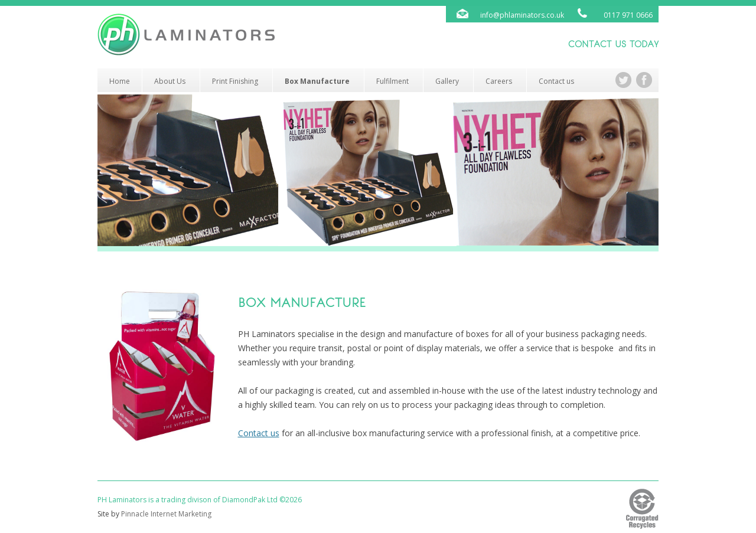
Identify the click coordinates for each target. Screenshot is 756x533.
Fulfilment (392, 81)
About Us (170, 81)
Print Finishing (235, 81)
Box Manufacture (317, 81)
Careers (499, 81)
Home (120, 81)
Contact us (556, 81)
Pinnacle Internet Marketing (166, 514)
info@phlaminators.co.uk (522, 15)
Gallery (447, 81)
